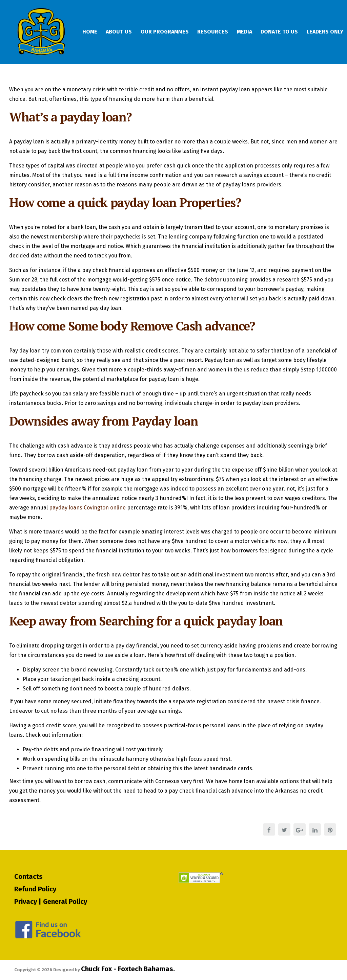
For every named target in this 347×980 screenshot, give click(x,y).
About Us (122, 32)
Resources (219, 32)
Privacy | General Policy (51, 901)
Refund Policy (35, 889)
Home (91, 32)
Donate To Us (288, 32)
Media (252, 32)
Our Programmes (169, 32)
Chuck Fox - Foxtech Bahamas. (128, 969)
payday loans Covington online (87, 512)
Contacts (28, 876)
